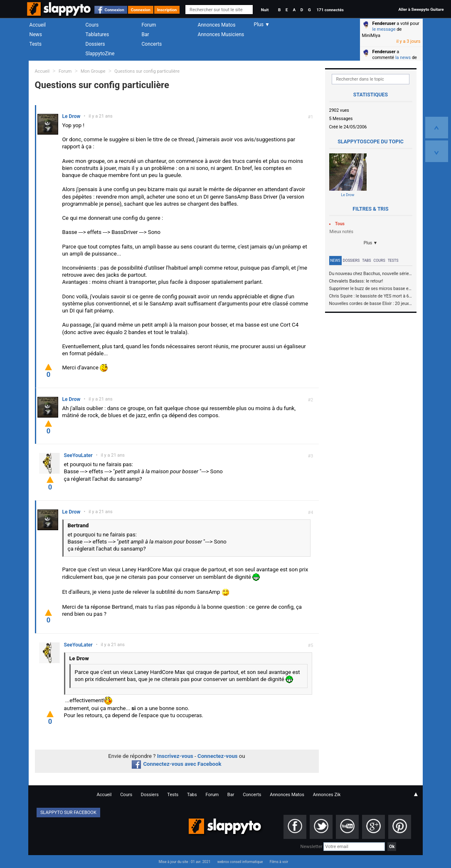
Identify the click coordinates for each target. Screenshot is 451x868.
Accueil (38, 25)
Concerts (152, 44)
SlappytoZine (100, 54)
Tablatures (97, 34)
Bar (145, 34)
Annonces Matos (217, 25)
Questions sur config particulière (147, 71)
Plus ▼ (371, 243)
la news (403, 58)
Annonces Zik (327, 795)
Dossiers (95, 44)
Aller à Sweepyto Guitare (421, 9)
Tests (36, 44)
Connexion (115, 10)
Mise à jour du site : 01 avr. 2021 (185, 862)
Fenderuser (384, 23)
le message (384, 29)
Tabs (366, 261)
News (36, 34)
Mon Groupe (93, 71)
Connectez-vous (218, 756)
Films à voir (279, 862)
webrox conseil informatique (240, 862)
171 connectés (330, 10)
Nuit (265, 10)
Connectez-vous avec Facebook (176, 764)
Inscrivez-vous (175, 756)
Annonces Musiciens (221, 34)
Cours (92, 25)
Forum (149, 25)
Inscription (167, 10)
